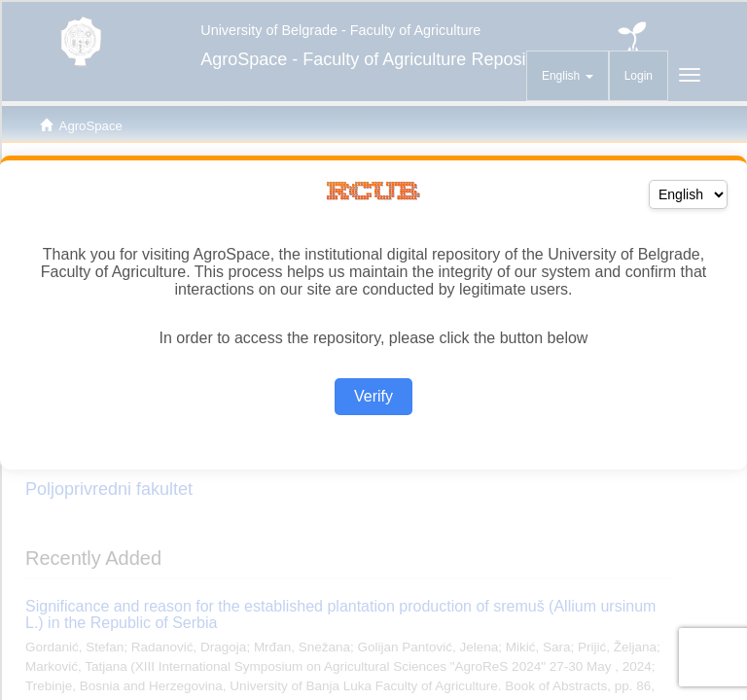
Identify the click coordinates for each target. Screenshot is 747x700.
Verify (373, 396)
